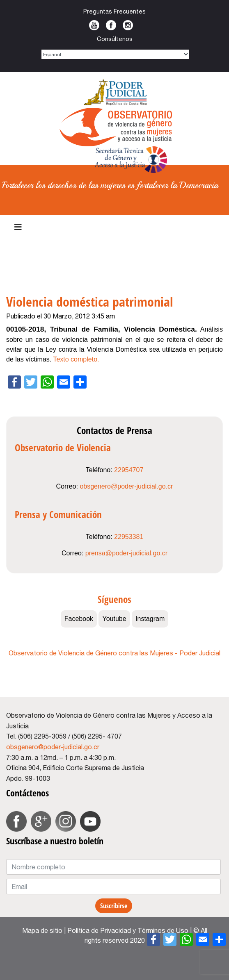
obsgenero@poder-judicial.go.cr (126, 486)
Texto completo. (76, 359)
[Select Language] (115, 54)
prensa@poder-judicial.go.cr (126, 553)
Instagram (128, 25)
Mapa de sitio (42, 930)
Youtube (94, 25)
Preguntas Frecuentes (114, 11)
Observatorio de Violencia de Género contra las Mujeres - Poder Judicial (114, 653)
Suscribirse (114, 906)
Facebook (111, 25)
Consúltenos (115, 39)
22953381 (129, 537)
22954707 (129, 470)
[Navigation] (18, 227)
